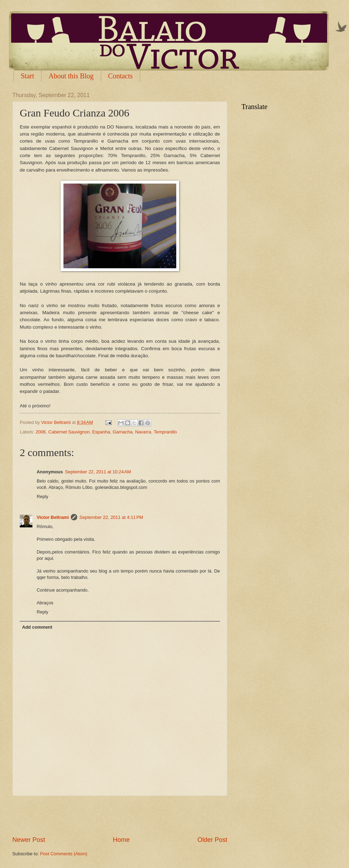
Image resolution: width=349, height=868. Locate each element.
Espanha (101, 432)
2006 (41, 432)
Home (121, 840)
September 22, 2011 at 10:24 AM (98, 472)
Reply (42, 496)
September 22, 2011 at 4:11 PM (111, 517)
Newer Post (29, 840)
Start (27, 76)
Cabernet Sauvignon (69, 432)
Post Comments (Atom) (64, 854)
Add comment (37, 627)
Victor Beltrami (53, 517)
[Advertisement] (120, 816)
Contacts (121, 76)
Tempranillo (165, 432)
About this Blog (71, 76)
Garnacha (123, 432)
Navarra (143, 432)
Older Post (212, 840)
